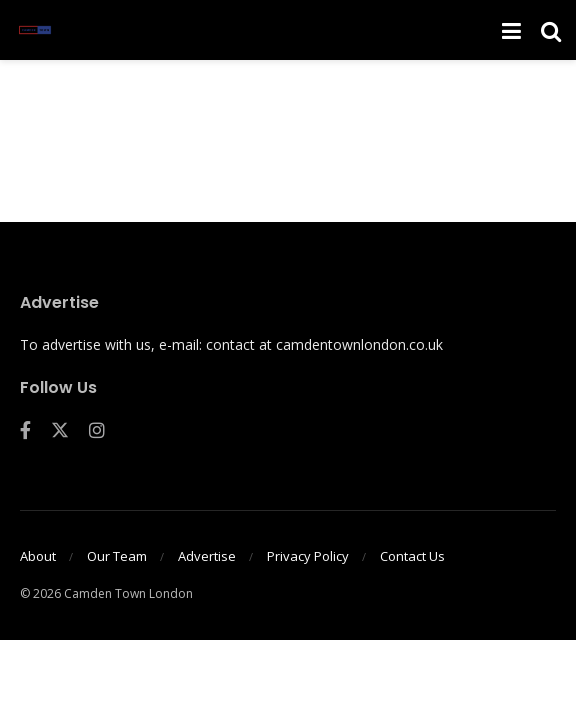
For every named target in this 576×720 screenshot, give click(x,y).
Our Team (117, 556)
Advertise (207, 556)
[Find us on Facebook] (25, 431)
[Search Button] (551, 30)
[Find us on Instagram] (97, 431)
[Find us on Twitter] (60, 431)
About (38, 556)
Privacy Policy (308, 556)
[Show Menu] (511, 30)
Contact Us (412, 556)
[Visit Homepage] (35, 30)
